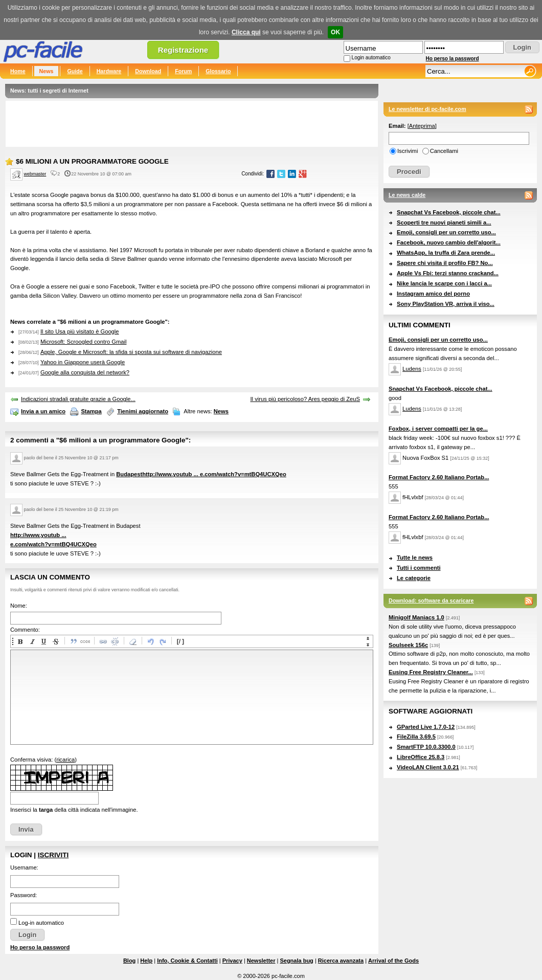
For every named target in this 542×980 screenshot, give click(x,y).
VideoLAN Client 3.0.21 (428, 767)
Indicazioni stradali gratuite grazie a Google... (78, 399)
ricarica (65, 760)
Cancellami (444, 151)
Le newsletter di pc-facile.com (427, 109)
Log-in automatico (41, 923)
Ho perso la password (453, 59)
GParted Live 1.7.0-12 (426, 727)
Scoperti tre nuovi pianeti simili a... (444, 222)
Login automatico (371, 58)
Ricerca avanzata (341, 961)
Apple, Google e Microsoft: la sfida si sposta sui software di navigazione (131, 352)
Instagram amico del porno (433, 294)
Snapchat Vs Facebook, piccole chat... (449, 212)
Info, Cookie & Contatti (187, 961)
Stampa (91, 411)
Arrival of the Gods (393, 961)
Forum (183, 71)
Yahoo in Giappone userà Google (83, 362)
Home (18, 71)
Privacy (232, 961)
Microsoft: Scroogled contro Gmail (84, 342)
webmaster (35, 174)
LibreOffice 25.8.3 (421, 757)
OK (335, 32)
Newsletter (261, 961)
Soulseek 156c (408, 645)
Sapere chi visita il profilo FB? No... (445, 263)
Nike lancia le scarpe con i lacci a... (444, 283)
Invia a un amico (43, 411)
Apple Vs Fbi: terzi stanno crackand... (448, 273)
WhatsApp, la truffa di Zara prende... (446, 253)
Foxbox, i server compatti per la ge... (438, 429)
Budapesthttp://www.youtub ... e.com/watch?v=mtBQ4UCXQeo (201, 474)
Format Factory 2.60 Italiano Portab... (439, 477)
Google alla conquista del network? (85, 372)
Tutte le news (415, 558)
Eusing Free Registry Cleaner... (431, 672)
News (47, 71)
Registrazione (183, 50)
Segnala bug (296, 961)
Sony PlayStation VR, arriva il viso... (446, 304)
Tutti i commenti (419, 568)
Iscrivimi (408, 151)
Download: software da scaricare (431, 600)
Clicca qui (246, 32)
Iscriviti (53, 855)
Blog (129, 961)
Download (148, 71)
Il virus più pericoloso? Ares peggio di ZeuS (305, 399)
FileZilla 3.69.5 (416, 737)
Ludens (412, 369)
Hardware (109, 71)
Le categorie (414, 578)
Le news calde (407, 195)
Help (146, 961)
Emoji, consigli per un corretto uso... (446, 232)
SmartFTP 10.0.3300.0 (426, 747)
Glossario (218, 71)
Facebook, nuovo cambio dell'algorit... (449, 242)
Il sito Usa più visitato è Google (80, 331)
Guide (75, 71)
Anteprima (422, 126)
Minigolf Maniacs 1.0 (416, 617)
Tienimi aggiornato (143, 411)
